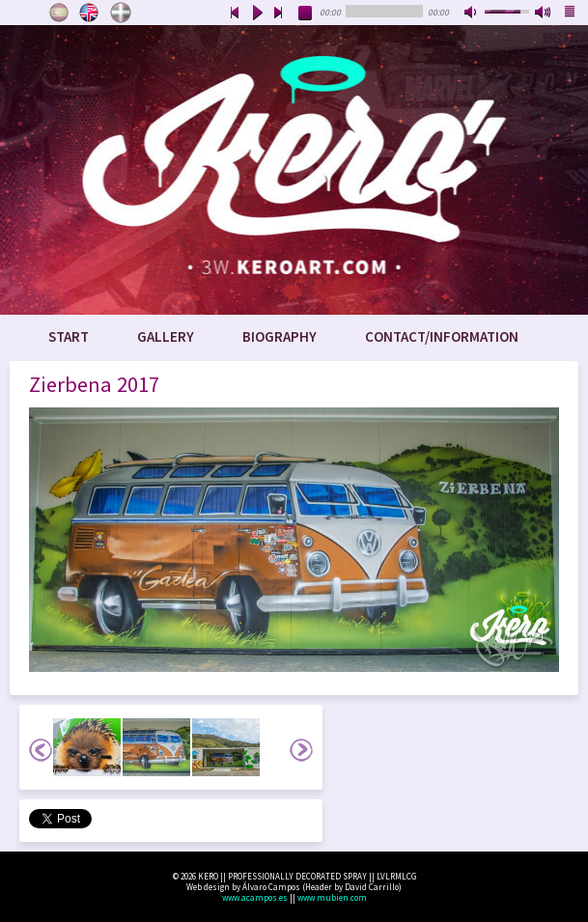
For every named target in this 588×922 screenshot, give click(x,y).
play (257, 14)
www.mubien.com (332, 897)
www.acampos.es (255, 897)
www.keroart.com (294, 170)
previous (235, 14)
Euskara (121, 13)
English (90, 13)
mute (472, 14)
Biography (280, 336)
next (279, 14)
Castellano (59, 13)
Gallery (166, 336)
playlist (571, 14)
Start (69, 336)
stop (306, 14)
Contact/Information (442, 336)
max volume (544, 14)
